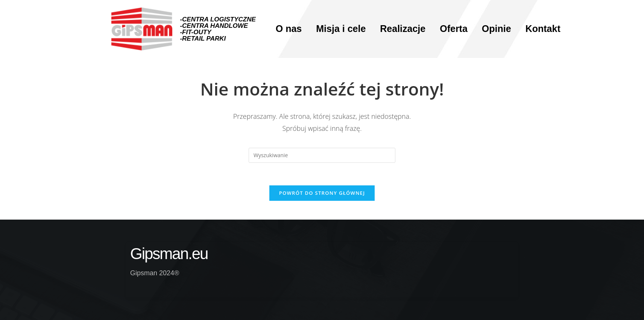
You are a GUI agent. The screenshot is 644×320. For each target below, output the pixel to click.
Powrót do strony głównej (322, 193)
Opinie (497, 29)
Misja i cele (341, 29)
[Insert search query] (322, 155)
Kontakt (543, 29)
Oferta (454, 29)
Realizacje (403, 29)
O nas (289, 29)
